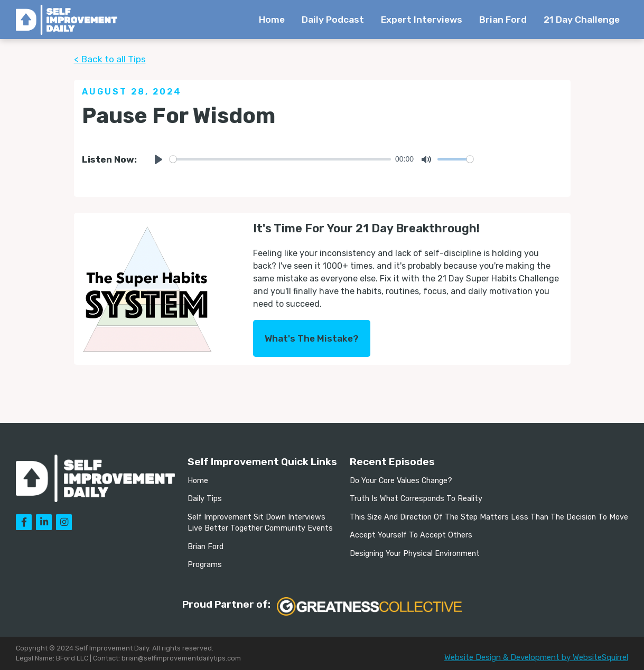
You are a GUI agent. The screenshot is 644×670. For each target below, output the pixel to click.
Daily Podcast (333, 20)
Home (272, 20)
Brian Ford (503, 20)
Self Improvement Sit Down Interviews (256, 517)
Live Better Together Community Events (260, 528)
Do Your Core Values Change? (401, 481)
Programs (205, 565)
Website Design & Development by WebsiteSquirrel (536, 657)
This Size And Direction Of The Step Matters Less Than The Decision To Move (489, 517)
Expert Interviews (422, 20)
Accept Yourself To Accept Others (411, 535)
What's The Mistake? (312, 338)
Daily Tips (205, 499)
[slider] (281, 159)
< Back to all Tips (110, 59)
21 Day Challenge (582, 20)
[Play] (158, 159)
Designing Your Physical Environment (415, 554)
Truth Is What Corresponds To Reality (416, 499)
